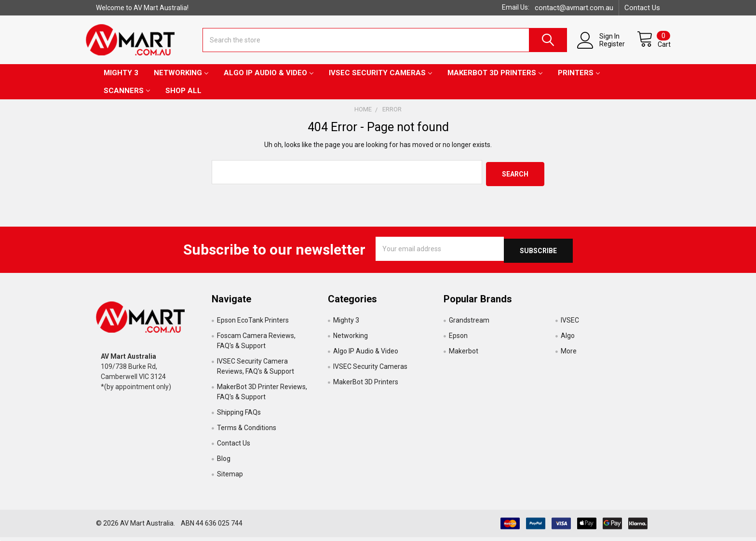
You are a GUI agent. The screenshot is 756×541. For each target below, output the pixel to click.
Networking (181, 81)
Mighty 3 (121, 81)
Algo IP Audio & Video (269, 81)
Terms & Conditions (247, 432)
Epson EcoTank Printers (253, 324)
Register (602, 49)
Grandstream (469, 324)
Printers (579, 81)
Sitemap (230, 478)
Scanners (127, 98)
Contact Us (642, 8)
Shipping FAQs (239, 416)
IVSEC (570, 324)
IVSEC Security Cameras (380, 81)
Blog (224, 462)
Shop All (183, 98)
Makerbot (464, 355)
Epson (458, 339)
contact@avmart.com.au (574, 8)
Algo (568, 339)
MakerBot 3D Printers (495, 81)
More (569, 355)
